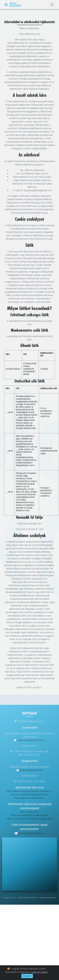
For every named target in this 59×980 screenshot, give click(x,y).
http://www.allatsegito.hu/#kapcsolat (29, 815)
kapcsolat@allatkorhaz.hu (31, 833)
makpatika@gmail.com (31, 770)
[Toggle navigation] (52, 4)
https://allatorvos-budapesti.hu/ (30, 798)
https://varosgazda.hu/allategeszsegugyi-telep (30, 819)
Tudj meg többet (39, 972)
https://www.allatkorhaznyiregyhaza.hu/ (29, 795)
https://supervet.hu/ (30, 812)
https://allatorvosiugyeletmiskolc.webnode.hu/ (29, 791)
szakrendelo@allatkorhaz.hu (31, 740)
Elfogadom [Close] (27, 976)
